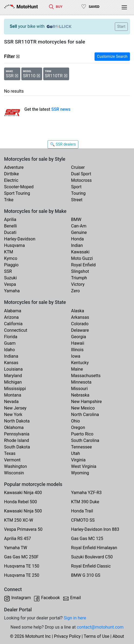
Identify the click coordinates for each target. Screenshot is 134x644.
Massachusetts (86, 376)
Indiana (11, 356)
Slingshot (80, 271)
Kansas (11, 363)
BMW (76, 219)
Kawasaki (80, 252)
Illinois (77, 350)
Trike (9, 200)
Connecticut (16, 330)
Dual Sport (81, 174)
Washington (15, 466)
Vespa (10, 284)
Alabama (13, 311)
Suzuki (10, 278)
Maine (77, 369)
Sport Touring (17, 193)
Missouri (79, 389)
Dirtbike (11, 174)
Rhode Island (16, 440)
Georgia (78, 337)
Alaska (78, 311)
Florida (11, 337)
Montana (13, 395)
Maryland (13, 376)
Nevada (11, 402)
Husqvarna (14, 245)
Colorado (80, 324)
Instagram (21, 598)
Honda (77, 239)
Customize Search (112, 56)
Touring (78, 193)
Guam (10, 343)
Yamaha (12, 291)
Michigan (13, 382)
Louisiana (13, 369)
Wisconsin (14, 473)
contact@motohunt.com (100, 627)
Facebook (50, 598)
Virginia (78, 460)
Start (121, 26)
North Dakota (17, 421)
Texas (10, 453)
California (13, 324)
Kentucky (80, 363)
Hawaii (78, 343)
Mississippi (15, 389)
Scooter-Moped (19, 187)
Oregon (78, 427)
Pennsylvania (17, 434)
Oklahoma (14, 427)
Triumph (79, 278)
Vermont (12, 460)
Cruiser (78, 167)
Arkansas (80, 317)
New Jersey (15, 408)
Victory (78, 284)
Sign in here (75, 618)
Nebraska (80, 395)
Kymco (11, 258)
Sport (76, 187)
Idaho (9, 350)
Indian (77, 245)
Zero (75, 291)
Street (77, 200)
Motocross (81, 180)
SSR (8, 271)
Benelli (10, 226)
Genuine (79, 232)
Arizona (11, 317)
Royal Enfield (83, 265)
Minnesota (81, 382)
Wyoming (80, 473)
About (118, 636)
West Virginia (84, 466)
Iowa (76, 356)
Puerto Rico (82, 434)
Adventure (14, 167)
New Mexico (83, 408)
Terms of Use (97, 636)
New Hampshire (86, 402)
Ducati (10, 232)
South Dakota (17, 447)
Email (76, 598)
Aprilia (10, 219)
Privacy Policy (67, 636)
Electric (11, 180)
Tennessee (81, 447)
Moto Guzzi (82, 258)
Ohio (76, 421)
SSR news (61, 109)
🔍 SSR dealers (63, 144)
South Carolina (85, 440)
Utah (76, 453)
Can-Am (79, 226)
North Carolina (85, 415)
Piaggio (11, 265)
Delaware (80, 330)
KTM (9, 252)
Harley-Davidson (20, 239)
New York (13, 415)
